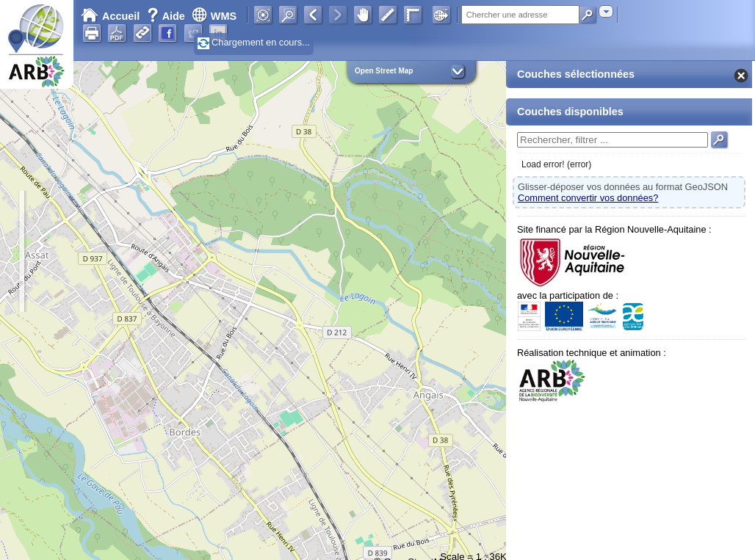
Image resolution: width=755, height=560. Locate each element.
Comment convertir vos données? (588, 198)
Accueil (110, 16)
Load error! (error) (556, 164)
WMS (214, 16)
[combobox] (606, 11)
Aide (167, 16)
